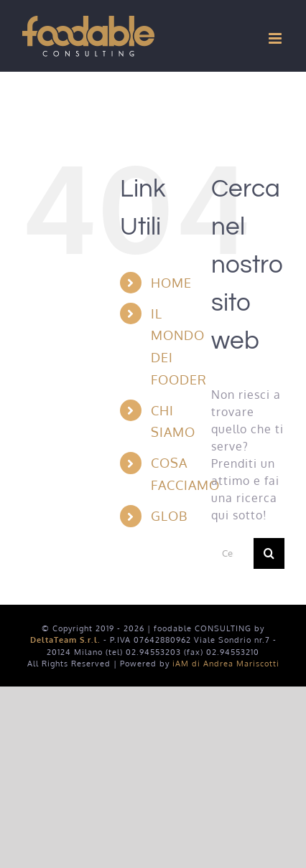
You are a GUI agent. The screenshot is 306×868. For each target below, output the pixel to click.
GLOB (169, 516)
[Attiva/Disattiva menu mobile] (277, 38)
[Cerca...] (232, 553)
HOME (171, 283)
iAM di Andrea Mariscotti (226, 664)
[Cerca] (269, 553)
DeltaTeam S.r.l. (65, 640)
